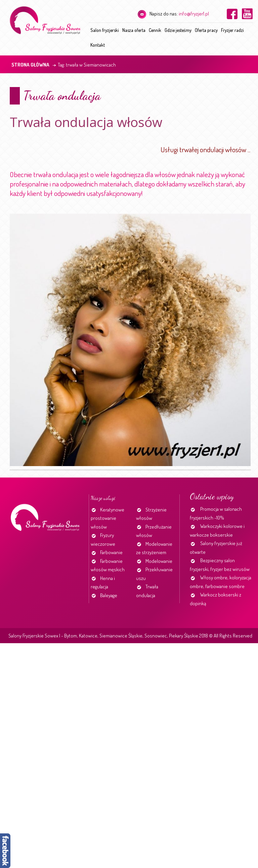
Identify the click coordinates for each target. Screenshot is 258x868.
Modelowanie (159, 561)
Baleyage (109, 595)
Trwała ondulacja (62, 96)
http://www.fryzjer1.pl (249, 152)
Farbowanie (111, 552)
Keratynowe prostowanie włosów (107, 518)
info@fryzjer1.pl (194, 14)
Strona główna (30, 65)
